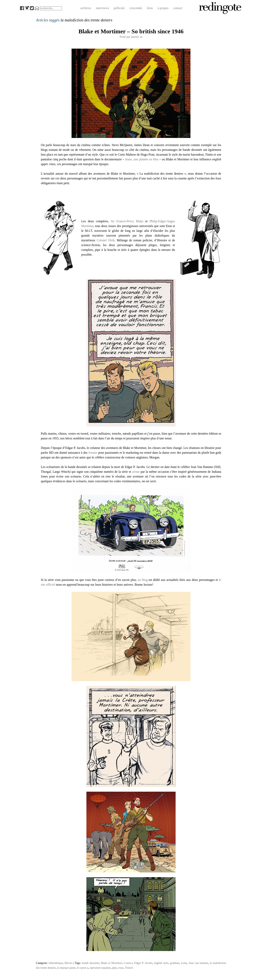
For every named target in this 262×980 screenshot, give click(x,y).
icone (184, 963)
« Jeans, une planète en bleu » (142, 159)
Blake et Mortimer (112, 963)
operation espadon (100, 968)
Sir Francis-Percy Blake (127, 221)
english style (161, 963)
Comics (128, 963)
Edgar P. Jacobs (143, 963)
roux (121, 968)
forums (93, 453)
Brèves (69, 963)
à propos (163, 8)
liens (150, 8)
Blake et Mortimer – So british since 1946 (131, 31)
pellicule (119, 8)
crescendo (136, 8)
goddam (175, 963)
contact (178, 8)
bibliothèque (56, 963)
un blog (143, 580)
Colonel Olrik (106, 240)
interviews (102, 8)
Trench (129, 968)
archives (86, 8)
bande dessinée (91, 963)
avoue (136, 472)
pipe (114, 968)
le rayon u (83, 968)
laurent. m (137, 37)
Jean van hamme (198, 963)
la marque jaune (66, 968)
